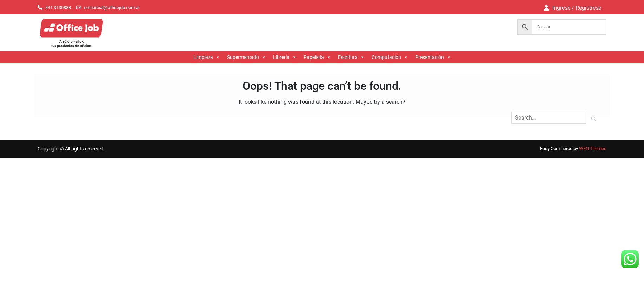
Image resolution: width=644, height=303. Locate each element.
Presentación (433, 57)
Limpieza (207, 57)
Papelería (317, 57)
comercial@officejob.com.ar (112, 8)
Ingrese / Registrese (577, 8)
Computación (390, 57)
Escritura (351, 57)
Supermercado (247, 57)
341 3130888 (58, 8)
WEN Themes (593, 149)
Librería (285, 57)
